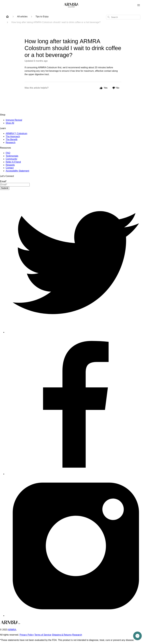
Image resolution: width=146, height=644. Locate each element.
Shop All (10, 123)
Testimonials (12, 156)
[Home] (7, 17)
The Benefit (12, 139)
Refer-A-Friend (13, 162)
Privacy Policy (27, 635)
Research (11, 142)
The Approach (13, 136)
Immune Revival (14, 120)
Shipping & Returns (62, 635)
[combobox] (123, 17)
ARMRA (12, 630)
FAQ (8, 153)
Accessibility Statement (17, 171)
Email (3, 181)
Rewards (10, 165)
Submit (5, 188)
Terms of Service (43, 635)
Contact (10, 168)
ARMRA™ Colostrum (16, 133)
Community (11, 159)
